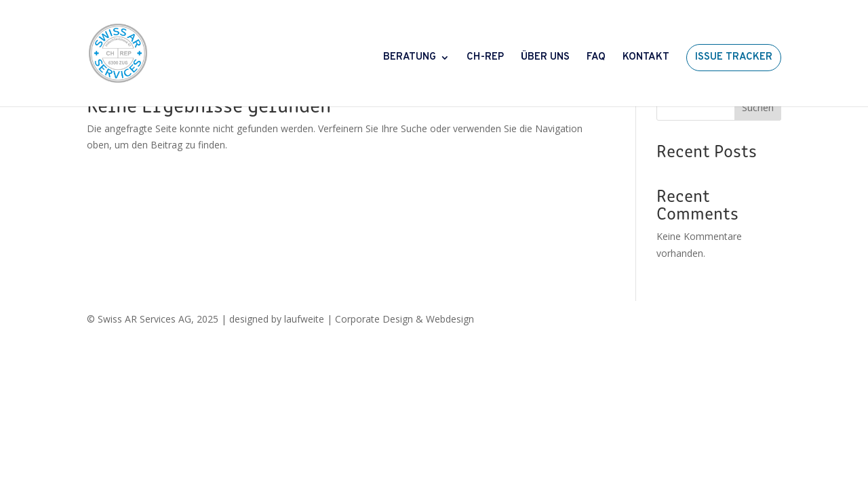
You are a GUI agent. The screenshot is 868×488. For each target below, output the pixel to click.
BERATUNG (410, 58)
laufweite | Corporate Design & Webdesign (379, 319)
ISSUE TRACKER (734, 57)
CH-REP (485, 58)
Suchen (758, 107)
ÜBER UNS (545, 58)
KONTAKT (646, 58)
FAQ (596, 58)
